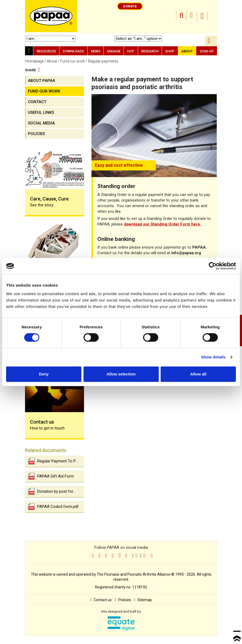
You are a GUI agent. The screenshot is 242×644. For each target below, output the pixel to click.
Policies (36, 134)
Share (32, 70)
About (187, 51)
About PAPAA (41, 81)
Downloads (73, 51)
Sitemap (143, 600)
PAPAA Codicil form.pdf (53, 507)
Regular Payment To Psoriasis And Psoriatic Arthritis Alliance (56, 461)
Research (150, 51)
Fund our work (73, 61)
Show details (213, 357)
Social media (41, 123)
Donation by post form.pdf (56, 492)
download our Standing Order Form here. (162, 224)
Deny (44, 374)
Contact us (101, 600)
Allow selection (121, 374)
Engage (114, 51)
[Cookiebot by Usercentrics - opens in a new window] (213, 266)
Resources (46, 51)
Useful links (41, 112)
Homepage (34, 61)
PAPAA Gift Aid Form (51, 476)
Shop (170, 51)
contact (37, 102)
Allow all (198, 374)
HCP (131, 51)
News (96, 51)
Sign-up (207, 51)
